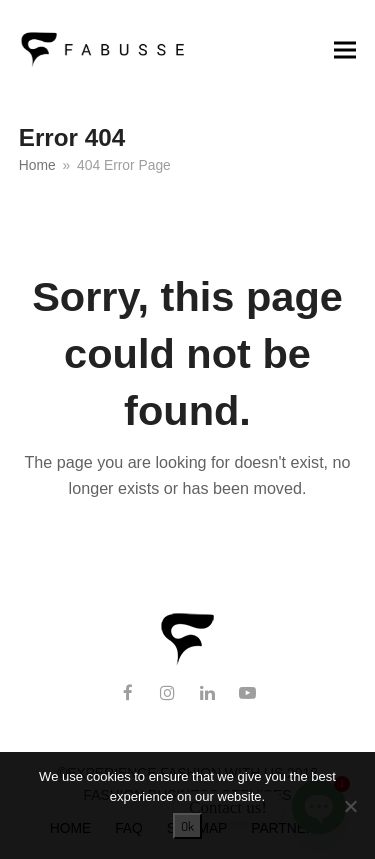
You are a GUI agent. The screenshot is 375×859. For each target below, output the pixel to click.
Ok (187, 826)
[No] (350, 806)
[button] (345, 49)
